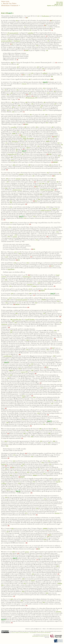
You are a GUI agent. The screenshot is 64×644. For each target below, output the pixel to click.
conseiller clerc (17, 320)
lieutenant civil (12, 154)
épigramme (11, 269)
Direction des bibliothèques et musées (41, 635)
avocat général (14, 33)
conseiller (14, 127)
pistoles (21, 174)
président (31, 33)
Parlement (17, 41)
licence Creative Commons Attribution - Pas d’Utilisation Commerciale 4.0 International (31, 632)
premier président (6, 41)
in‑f (7, 257)
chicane (24, 84)
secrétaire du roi (17, 190)
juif (40, 184)
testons (23, 372)
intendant (30, 285)
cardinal (45, 73)
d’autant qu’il (27, 277)
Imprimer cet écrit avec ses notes (55, 6)
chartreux (4, 324)
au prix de (48, 210)
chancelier (15, 141)
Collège (4, 483)
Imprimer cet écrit (59, 4)
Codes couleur (59, 2)
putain (27, 552)
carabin (43, 210)
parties (33, 580)
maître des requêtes (28, 138)
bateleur (4, 464)
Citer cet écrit (60, 3)
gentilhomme (8, 356)
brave (24, 396)
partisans (58, 612)
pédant (34, 286)
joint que (55, 209)
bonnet (8, 490)
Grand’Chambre (30, 320)
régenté (58, 482)
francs (13, 160)
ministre (18, 179)
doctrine (57, 513)
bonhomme (46, 16)
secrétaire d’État (49, 190)
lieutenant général (22, 300)
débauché (23, 137)
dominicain (31, 98)
